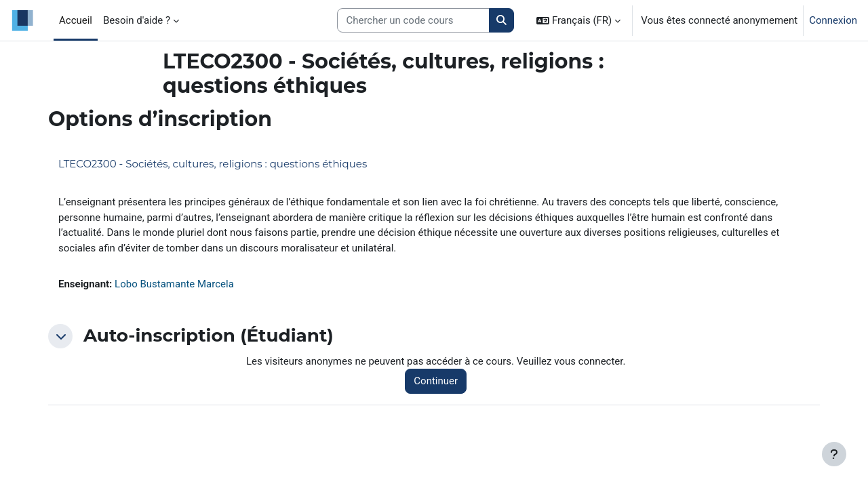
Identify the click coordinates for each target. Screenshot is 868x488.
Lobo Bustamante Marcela (174, 284)
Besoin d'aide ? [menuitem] (137, 20)
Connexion (833, 20)
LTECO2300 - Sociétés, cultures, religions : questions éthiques (213, 164)
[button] (578, 20)
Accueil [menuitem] (76, 20)
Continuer (436, 381)
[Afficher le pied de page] (834, 454)
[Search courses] (413, 21)
